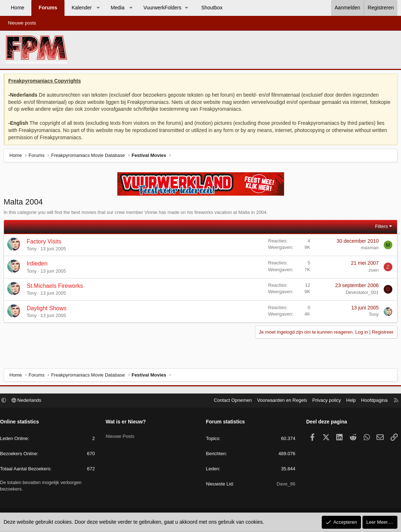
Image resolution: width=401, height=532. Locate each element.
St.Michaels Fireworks (57, 288)
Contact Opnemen (230, 401)
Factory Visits (46, 243)
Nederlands (30, 401)
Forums (48, 8)
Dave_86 (284, 485)
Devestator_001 (360, 294)
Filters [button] (380, 228)
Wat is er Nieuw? (128, 423)
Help (347, 401)
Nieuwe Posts (122, 435)
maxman (368, 249)
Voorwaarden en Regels (279, 401)
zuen (372, 272)
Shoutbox (212, 8)
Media (117, 8)
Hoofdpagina (371, 401)
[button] (98, 8)
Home (17, 8)
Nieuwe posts (22, 23)
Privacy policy (323, 401)
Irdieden (39, 265)
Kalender (82, 8)
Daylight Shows (48, 310)
